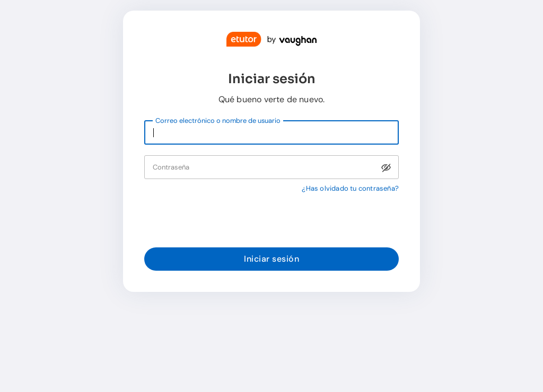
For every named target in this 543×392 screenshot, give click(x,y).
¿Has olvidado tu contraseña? (350, 188)
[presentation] (225, 220)
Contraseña (171, 167)
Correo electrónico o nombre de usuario (218, 121)
